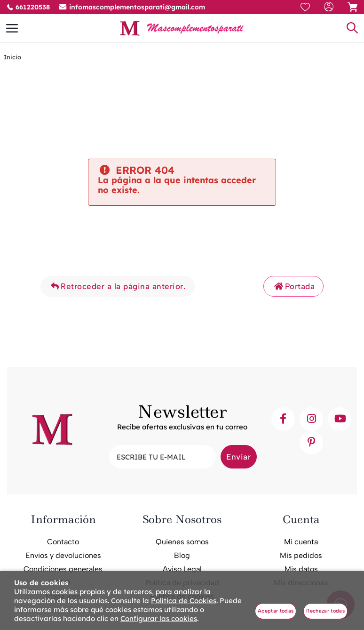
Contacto (63, 542)
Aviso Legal (182, 569)
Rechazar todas (325, 611)
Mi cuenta (301, 542)
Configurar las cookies (159, 618)
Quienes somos (182, 542)
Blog (182, 555)
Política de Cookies (184, 601)
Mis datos (301, 569)
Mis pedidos (301, 555)
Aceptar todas (276, 611)
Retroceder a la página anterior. (118, 286)
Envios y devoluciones (63, 555)
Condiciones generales (63, 569)
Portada (293, 286)
